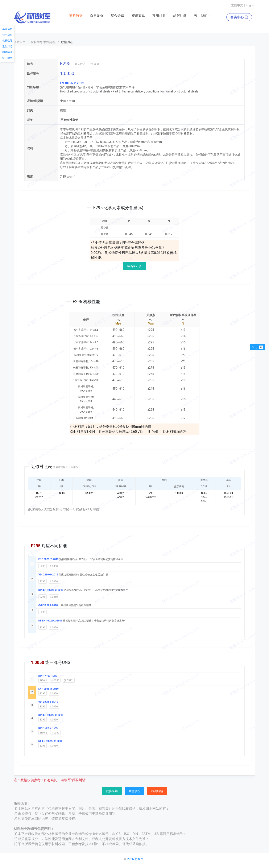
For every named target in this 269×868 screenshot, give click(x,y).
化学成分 (7, 35)
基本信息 (7, 29)
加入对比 (80, 64)
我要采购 (112, 791)
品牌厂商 (180, 15)
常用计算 (159, 15)
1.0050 (54, 566)
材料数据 (76, 15)
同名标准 (7, 52)
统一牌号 (7, 58)
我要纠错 (157, 791)
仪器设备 (97, 15)
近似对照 (7, 46)
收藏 (94, 64)
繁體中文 (237, 5)
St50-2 (43, 681)
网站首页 (20, 42)
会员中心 (239, 17)
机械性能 (7, 41)
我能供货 (134, 791)
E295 (43, 566)
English (251, 5)
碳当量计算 (134, 266)
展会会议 (117, 15)
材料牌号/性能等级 (43, 42)
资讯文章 (138, 15)
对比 (258, 347)
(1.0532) (69, 681)
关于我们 (202, 16)
